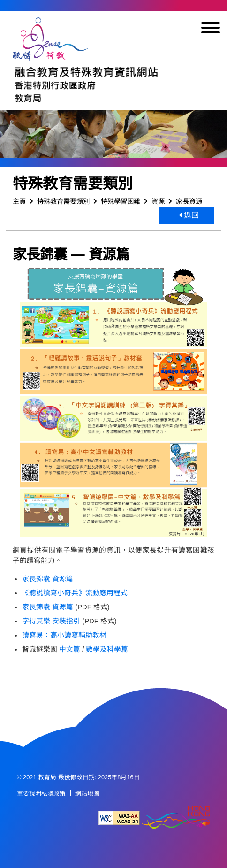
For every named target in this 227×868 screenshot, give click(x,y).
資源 (158, 201)
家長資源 (189, 201)
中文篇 (70, 649)
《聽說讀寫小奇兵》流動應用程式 (75, 593)
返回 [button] (189, 215)
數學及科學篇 (107, 649)
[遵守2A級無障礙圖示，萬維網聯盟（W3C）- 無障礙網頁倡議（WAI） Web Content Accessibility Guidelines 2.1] (119, 818)
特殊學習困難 (121, 201)
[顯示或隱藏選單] (211, 29)
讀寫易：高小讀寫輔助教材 (64, 635)
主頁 (19, 201)
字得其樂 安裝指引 (51, 621)
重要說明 (29, 794)
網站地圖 (87, 794)
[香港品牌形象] (176, 818)
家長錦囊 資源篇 (48, 579)
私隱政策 (53, 794)
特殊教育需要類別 (63, 201)
